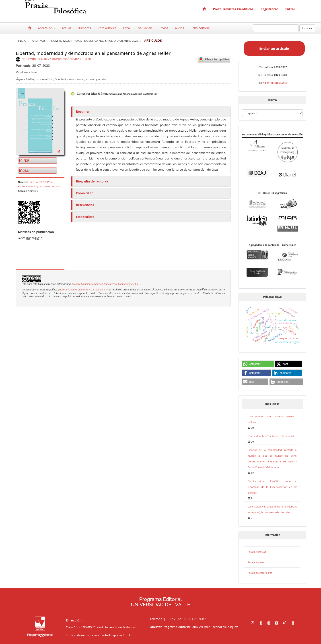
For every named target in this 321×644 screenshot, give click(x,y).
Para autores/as (257, 562)
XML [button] (26, 171)
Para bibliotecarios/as (260, 573)
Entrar (290, 9)
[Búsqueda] (276, 28)
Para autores (107, 28)
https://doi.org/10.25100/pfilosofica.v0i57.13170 (56, 59)
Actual (66, 28)
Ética (127, 28)
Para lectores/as (257, 552)
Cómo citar (84, 193)
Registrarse (269, 9)
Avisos (179, 28)
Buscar (307, 28)
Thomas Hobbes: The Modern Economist (271, 436)
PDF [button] (26, 160)
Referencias (85, 205)
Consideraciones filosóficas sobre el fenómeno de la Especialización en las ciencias (273, 487)
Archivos (39, 41)
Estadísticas (85, 217)
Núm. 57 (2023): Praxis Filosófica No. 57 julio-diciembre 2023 (95, 41)
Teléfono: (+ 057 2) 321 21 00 (171, 619)
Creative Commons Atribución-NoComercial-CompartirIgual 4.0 (105, 284)
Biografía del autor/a (92, 181)
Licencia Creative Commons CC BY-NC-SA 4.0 (83, 290)
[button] (258, 364)
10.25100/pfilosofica (275, 83)
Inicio (22, 41)
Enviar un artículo (274, 48)
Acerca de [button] (46, 28)
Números (84, 28)
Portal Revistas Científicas (233, 9)
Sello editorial (201, 28)
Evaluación (144, 28)
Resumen (83, 111)
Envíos (163, 28)
